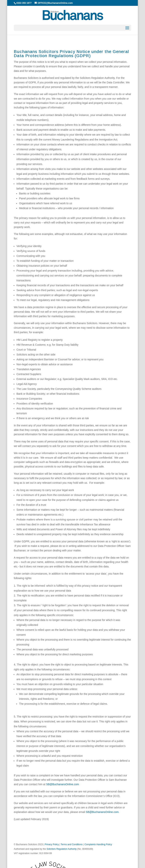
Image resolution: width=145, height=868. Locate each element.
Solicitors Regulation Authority (61, 849)
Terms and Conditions (72, 844)
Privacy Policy (52, 844)
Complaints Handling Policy (98, 844)
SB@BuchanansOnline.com (62, 784)
